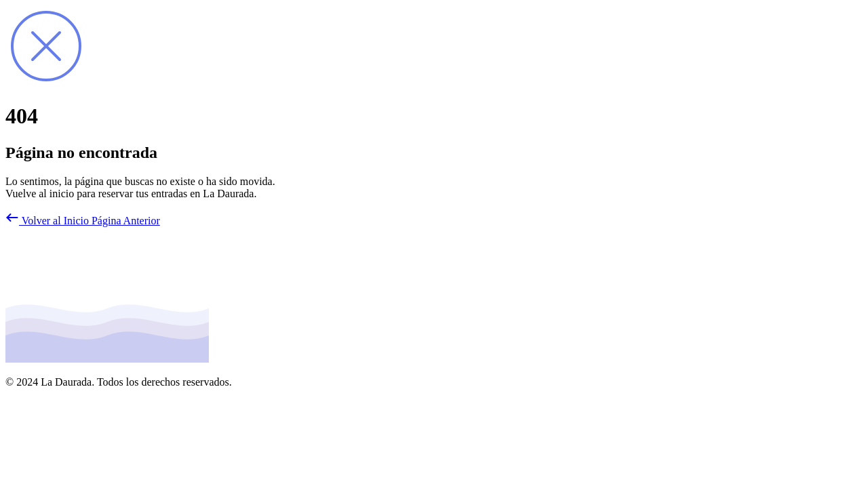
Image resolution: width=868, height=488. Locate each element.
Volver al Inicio (48, 221)
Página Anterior (126, 221)
